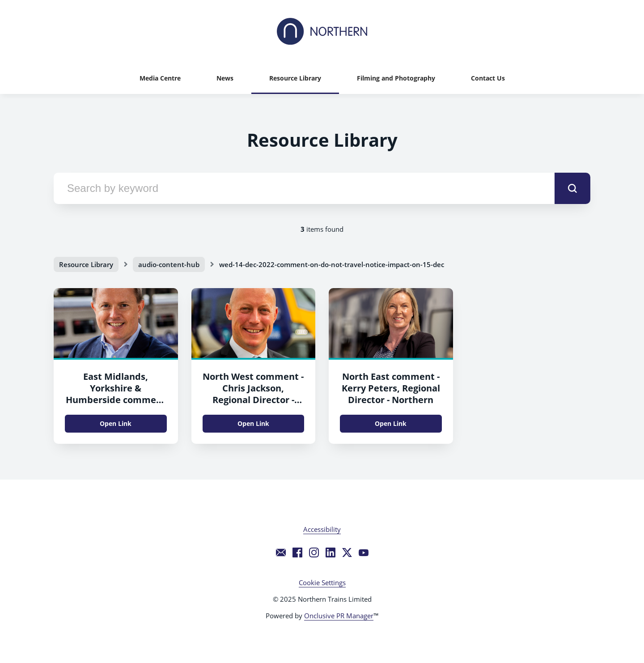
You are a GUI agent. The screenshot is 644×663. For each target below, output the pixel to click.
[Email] (281, 552)
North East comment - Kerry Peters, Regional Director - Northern (391, 388)
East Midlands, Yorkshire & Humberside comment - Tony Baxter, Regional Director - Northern (116, 400)
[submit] (572, 188)
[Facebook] (297, 552)
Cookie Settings (322, 582)
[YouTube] (364, 552)
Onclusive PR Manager (339, 616)
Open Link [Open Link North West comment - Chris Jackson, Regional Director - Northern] (253, 423)
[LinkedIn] (330, 552)
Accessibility (322, 529)
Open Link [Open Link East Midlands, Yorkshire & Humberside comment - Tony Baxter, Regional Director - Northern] (116, 423)
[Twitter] (347, 552)
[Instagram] (314, 552)
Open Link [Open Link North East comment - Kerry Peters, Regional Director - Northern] (391, 423)
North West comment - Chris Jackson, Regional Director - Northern (253, 394)
